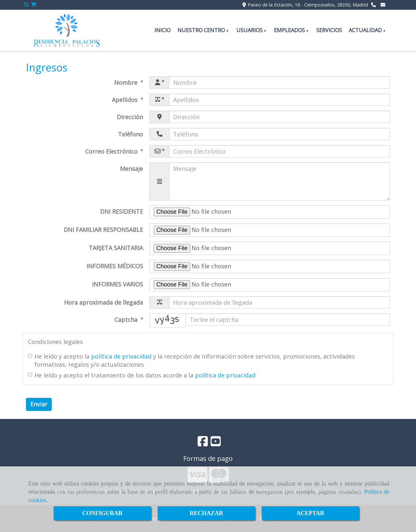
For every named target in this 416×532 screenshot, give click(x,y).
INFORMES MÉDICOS (115, 266)
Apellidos (125, 100)
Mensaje (131, 169)
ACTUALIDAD (368, 30)
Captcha (127, 320)
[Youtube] (216, 443)
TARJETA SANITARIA (116, 248)
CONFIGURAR (102, 513)
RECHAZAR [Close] (206, 513)
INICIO (162, 30)
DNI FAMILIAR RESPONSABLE (103, 230)
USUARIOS (252, 30)
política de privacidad (121, 356)
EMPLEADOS (292, 30)
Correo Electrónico (112, 151)
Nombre (127, 82)
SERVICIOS (329, 30)
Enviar (39, 404)
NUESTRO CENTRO (203, 30)
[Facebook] (203, 443)
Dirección (130, 117)
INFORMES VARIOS (117, 284)
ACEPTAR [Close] (310, 513)
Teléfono (130, 134)
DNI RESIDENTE (122, 211)
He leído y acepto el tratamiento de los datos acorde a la (142, 375)
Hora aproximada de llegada (104, 302)
